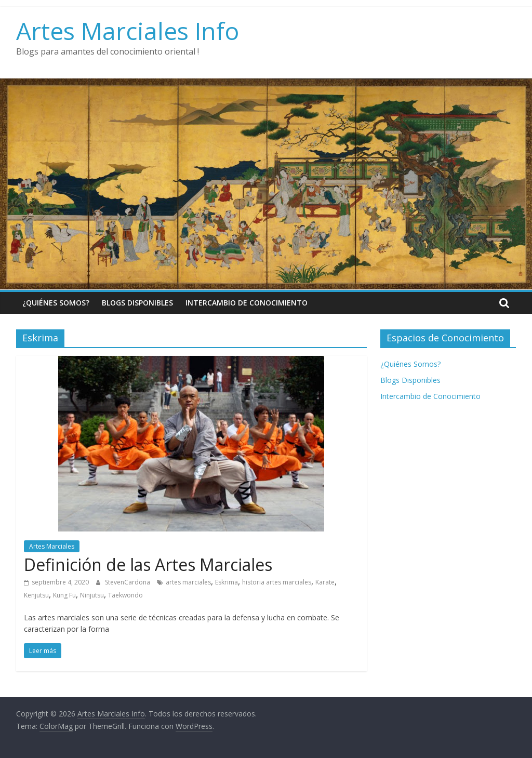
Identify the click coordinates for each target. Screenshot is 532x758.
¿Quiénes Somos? (56, 303)
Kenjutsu (36, 595)
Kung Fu (64, 595)
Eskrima (227, 582)
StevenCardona (128, 582)
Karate (325, 582)
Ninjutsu (92, 595)
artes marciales (188, 582)
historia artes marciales (277, 582)
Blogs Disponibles (137, 303)
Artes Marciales (52, 546)
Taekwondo (125, 595)
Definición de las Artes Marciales (148, 564)
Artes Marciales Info (128, 31)
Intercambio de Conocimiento (247, 303)
